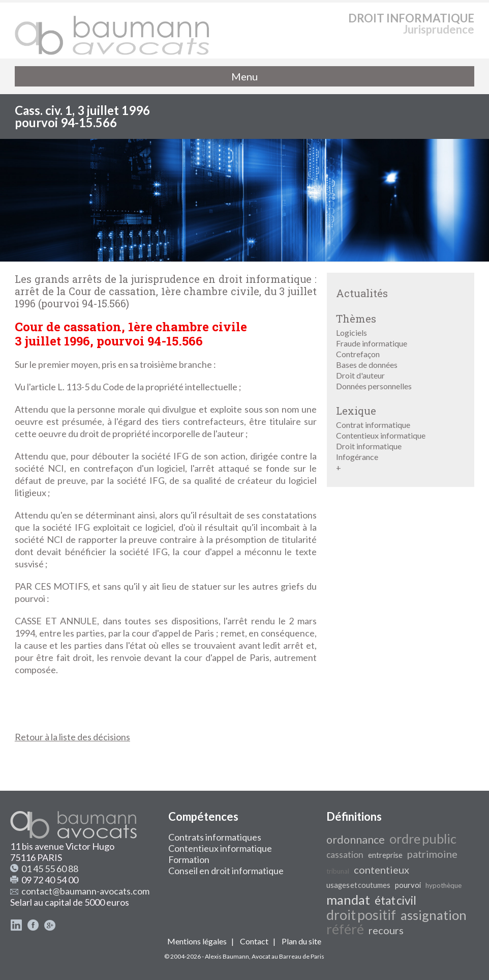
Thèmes (356, 319)
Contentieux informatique (381, 435)
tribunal (338, 871)
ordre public (423, 839)
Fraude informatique (372, 343)
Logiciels (352, 333)
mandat (348, 900)
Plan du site (301, 941)
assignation (434, 915)
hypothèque (444, 885)
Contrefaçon (358, 354)
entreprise (385, 855)
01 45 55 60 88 (50, 869)
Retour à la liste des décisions (72, 737)
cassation (345, 855)
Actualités (362, 293)
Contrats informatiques (215, 837)
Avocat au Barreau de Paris (288, 956)
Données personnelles (374, 386)
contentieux (381, 870)
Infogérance (357, 457)
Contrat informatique (373, 425)
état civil (395, 900)
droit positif (361, 915)
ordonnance (356, 840)
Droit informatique (369, 446)
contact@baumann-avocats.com (85, 891)
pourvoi (408, 885)
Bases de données (367, 365)
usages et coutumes (358, 885)
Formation (189, 859)
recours (386, 930)
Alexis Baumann (227, 956)
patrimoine (432, 854)
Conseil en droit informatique (226, 871)
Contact (254, 941)
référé (345, 929)
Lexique (356, 411)
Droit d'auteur (360, 375)
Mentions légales (197, 941)
